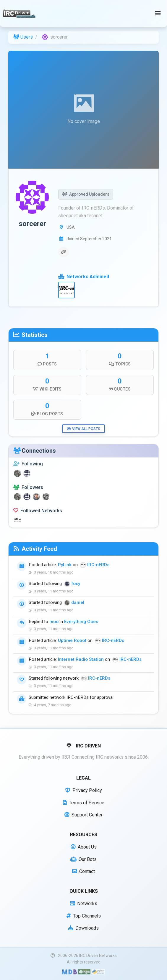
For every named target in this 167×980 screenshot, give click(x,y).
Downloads (83, 928)
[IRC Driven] (20, 14)
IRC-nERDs (98, 565)
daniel (78, 602)
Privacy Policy (84, 790)
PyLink (65, 565)
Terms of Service (84, 803)
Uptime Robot (72, 640)
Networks (84, 904)
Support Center (83, 815)
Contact (83, 871)
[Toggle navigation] (158, 14)
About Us (84, 847)
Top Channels (84, 916)
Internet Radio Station (81, 659)
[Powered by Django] (84, 971)
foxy (76, 584)
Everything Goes (81, 622)
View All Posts (83, 429)
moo (54, 622)
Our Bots (83, 859)
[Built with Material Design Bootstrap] (69, 971)
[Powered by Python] (98, 971)
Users (23, 37)
